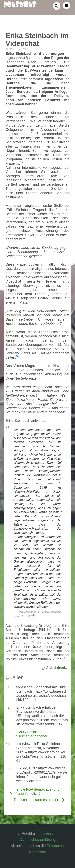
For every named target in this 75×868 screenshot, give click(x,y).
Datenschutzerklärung (38, 840)
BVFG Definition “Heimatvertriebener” (32, 734)
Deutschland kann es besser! (35, 800)
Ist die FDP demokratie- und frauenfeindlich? (38, 792)
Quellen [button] (15, 677)
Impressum (48, 833)
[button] (21, 163)
